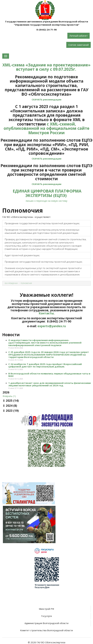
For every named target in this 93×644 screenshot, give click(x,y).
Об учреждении (11, 283)
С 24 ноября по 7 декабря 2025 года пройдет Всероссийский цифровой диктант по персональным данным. (45, 365)
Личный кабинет (79, 36)
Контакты (46, 313)
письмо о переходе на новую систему (47, 201)
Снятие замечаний (79, 45)
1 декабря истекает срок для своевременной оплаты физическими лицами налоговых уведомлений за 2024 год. (50, 384)
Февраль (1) (9, 396)
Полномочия (26, 283)
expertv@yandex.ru (52, 326)
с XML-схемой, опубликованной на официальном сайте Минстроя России (46, 128)
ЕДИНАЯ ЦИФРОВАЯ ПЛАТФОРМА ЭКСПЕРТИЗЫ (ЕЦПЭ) (47, 193)
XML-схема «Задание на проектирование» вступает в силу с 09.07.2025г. (46, 67)
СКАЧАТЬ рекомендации (46, 99)
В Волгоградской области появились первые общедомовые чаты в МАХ (49, 375)
